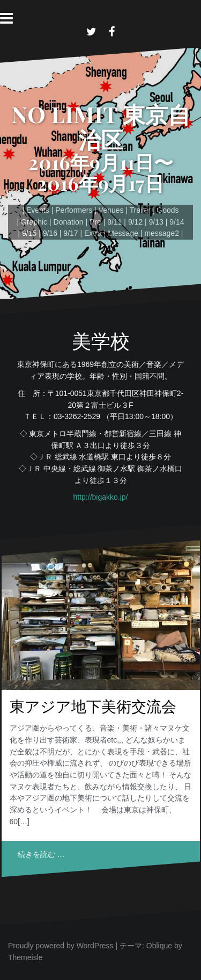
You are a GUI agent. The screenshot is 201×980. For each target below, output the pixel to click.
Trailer (140, 210)
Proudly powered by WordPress (61, 946)
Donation (69, 222)
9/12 (135, 222)
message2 (162, 233)
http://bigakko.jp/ (101, 497)
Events (38, 210)
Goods (167, 210)
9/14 (177, 222)
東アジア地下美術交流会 (93, 706)
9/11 (114, 222)
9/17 (70, 233)
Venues (111, 210)
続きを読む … (41, 854)
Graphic (34, 222)
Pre (95, 222)
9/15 (29, 233)
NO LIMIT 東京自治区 (101, 126)
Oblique (159, 946)
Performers (74, 210)
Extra (93, 233)
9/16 (50, 233)
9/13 (156, 222)
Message (123, 233)
